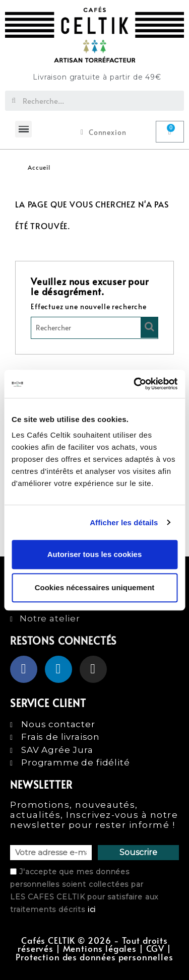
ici (92, 909)
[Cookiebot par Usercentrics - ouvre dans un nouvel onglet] (135, 384)
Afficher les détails (124, 522)
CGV (155, 949)
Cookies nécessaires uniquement (95, 587)
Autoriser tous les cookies (95, 554)
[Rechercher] (94, 328)
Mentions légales (100, 949)
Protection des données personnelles (94, 957)
